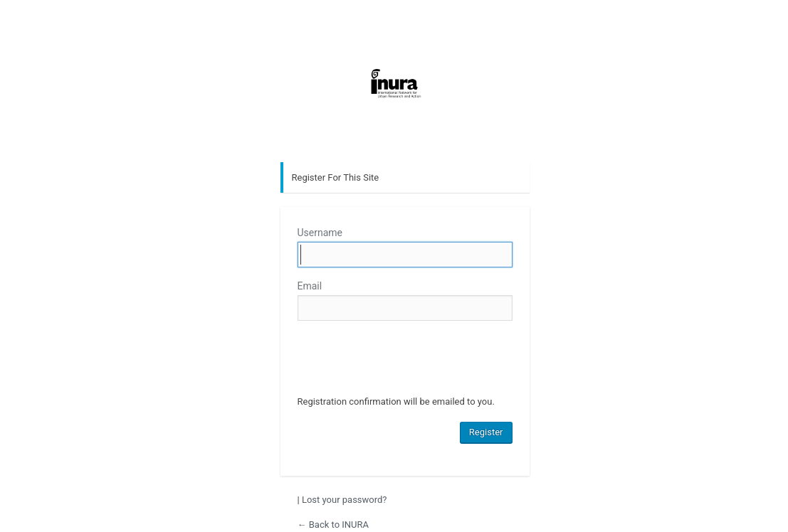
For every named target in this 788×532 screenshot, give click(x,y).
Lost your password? (345, 500)
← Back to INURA (333, 525)
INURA (394, 104)
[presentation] (406, 360)
